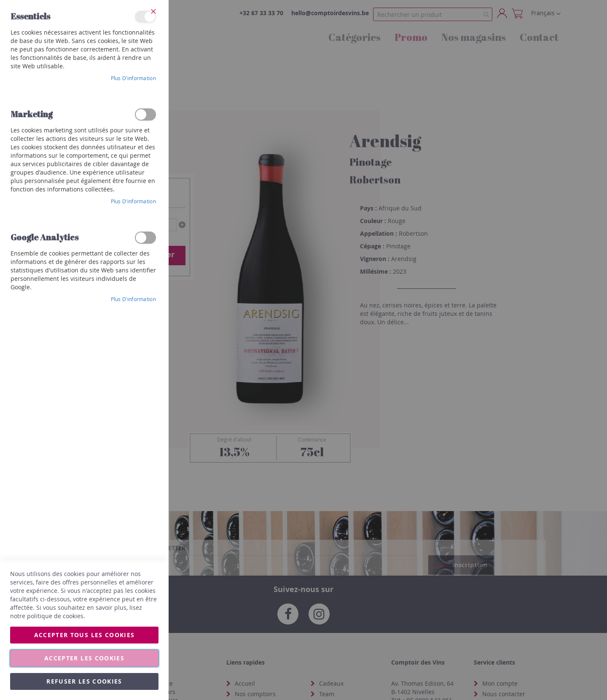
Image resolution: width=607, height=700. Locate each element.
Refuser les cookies (84, 681)
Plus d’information (133, 78)
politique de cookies (55, 616)
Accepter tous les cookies (85, 635)
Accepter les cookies (84, 658)
